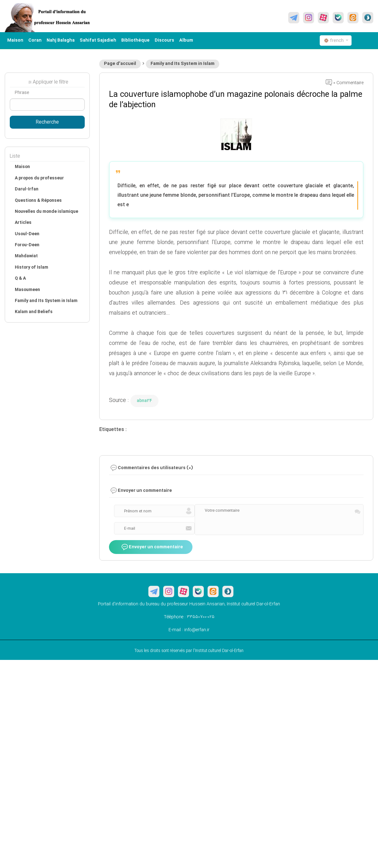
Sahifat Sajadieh (98, 40)
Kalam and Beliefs (34, 312)
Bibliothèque (135, 40)
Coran (35, 40)
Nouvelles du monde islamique (46, 212)
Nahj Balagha (61, 40)
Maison (15, 40)
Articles (23, 223)
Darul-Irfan (27, 189)
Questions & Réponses (38, 201)
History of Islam (31, 267)
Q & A (20, 278)
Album (186, 40)
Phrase (22, 93)
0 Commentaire (345, 83)
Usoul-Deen (27, 234)
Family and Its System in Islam (183, 64)
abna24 (144, 401)
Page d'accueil (120, 64)
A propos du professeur (39, 178)
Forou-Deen (27, 245)
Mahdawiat (26, 256)
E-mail (130, 528)
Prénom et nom (138, 511)
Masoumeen (27, 290)
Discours (164, 40)
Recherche (47, 122)
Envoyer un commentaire (152, 547)
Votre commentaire (222, 510)
